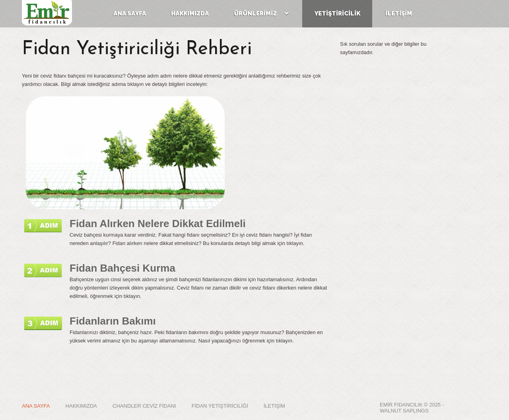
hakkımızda (190, 14)
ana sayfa (130, 14)
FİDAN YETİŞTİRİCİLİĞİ (220, 406)
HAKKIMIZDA (81, 406)
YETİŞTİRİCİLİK (337, 14)
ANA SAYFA (36, 406)
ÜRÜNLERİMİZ (261, 14)
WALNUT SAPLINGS (404, 411)
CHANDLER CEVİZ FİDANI (144, 406)
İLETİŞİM (399, 14)
